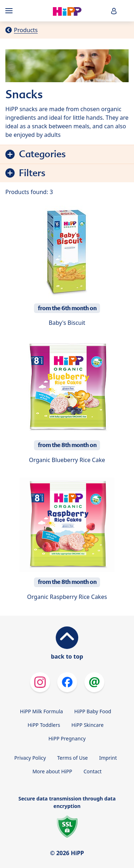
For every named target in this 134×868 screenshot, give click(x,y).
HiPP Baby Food (93, 711)
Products (26, 30)
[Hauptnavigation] (10, 11)
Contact (93, 771)
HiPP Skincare (88, 725)
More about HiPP (52, 771)
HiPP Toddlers (44, 725)
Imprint (108, 758)
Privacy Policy (30, 758)
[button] (114, 11)
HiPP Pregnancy (67, 738)
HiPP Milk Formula (41, 711)
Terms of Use (73, 758)
